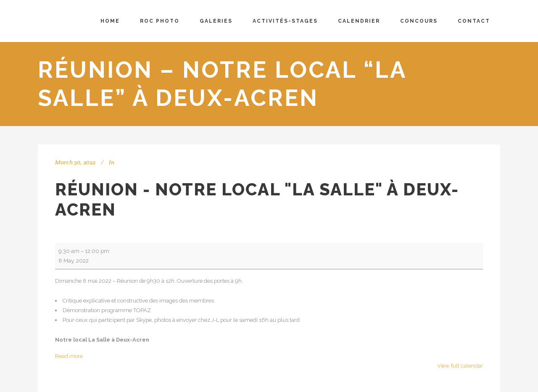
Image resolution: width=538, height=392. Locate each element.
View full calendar (460, 366)
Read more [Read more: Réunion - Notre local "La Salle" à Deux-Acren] (69, 356)
